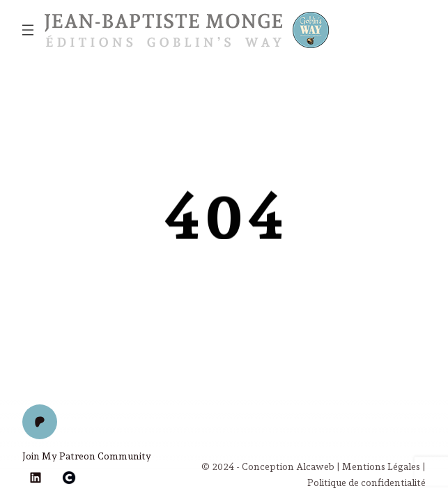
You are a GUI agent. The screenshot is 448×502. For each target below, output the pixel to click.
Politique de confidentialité (366, 482)
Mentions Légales (381, 466)
